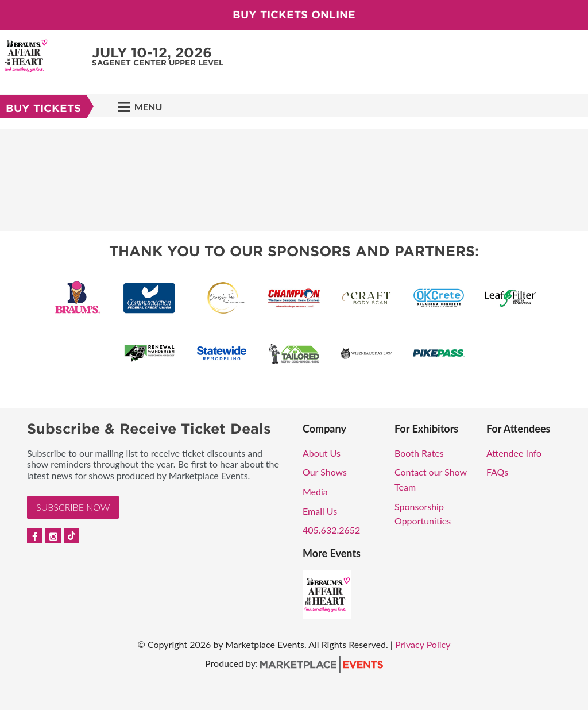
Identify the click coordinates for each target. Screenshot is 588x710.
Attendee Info (514, 453)
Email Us (320, 511)
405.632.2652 (331, 530)
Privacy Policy (423, 644)
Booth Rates (419, 453)
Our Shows (325, 472)
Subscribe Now (73, 507)
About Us (322, 453)
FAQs (497, 472)
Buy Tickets (43, 108)
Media (315, 491)
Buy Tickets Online (294, 15)
